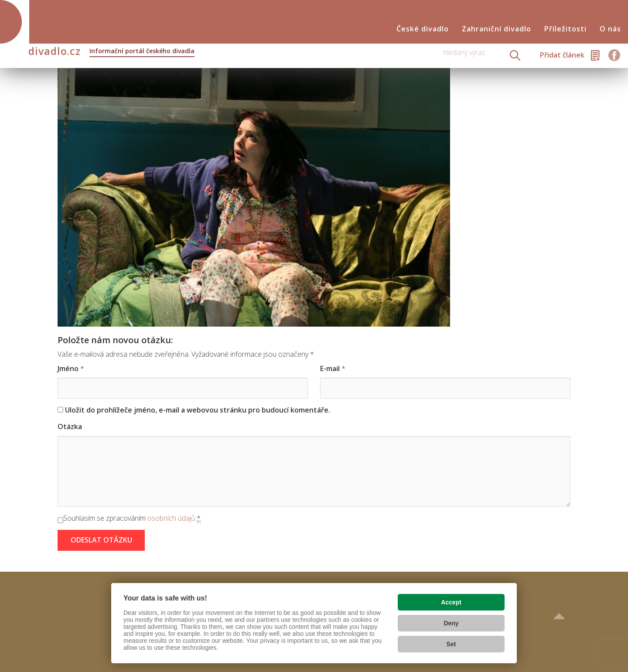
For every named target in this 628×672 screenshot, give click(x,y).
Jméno (68, 368)
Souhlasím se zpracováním (132, 518)
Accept (451, 602)
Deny (451, 623)
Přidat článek (562, 55)
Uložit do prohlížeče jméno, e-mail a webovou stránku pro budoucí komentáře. (198, 410)
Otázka (70, 426)
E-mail (330, 368)
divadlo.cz (111, 52)
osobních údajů (171, 518)
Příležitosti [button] (565, 29)
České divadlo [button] (423, 29)
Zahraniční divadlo (497, 29)
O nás (610, 29)
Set (451, 644)
